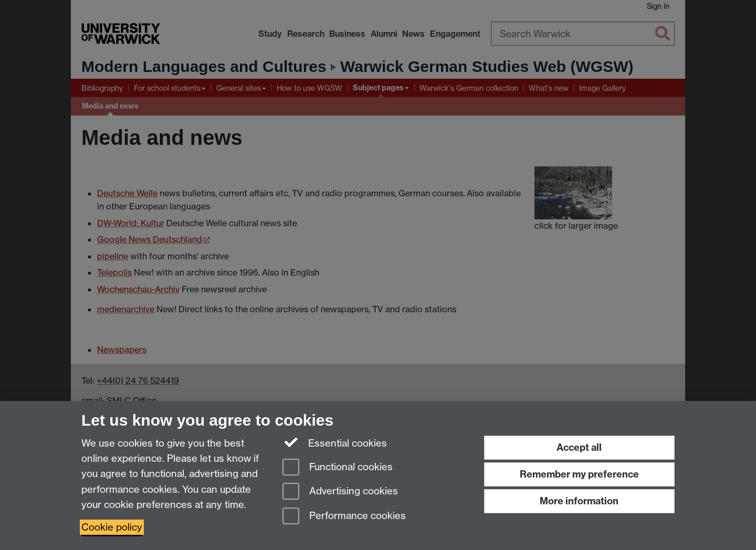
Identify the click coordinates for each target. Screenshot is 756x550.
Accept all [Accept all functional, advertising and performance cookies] (579, 447)
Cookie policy (112, 527)
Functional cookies (338, 468)
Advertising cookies (340, 492)
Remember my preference (579, 474)
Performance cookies (344, 517)
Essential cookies (335, 442)
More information (579, 501)
